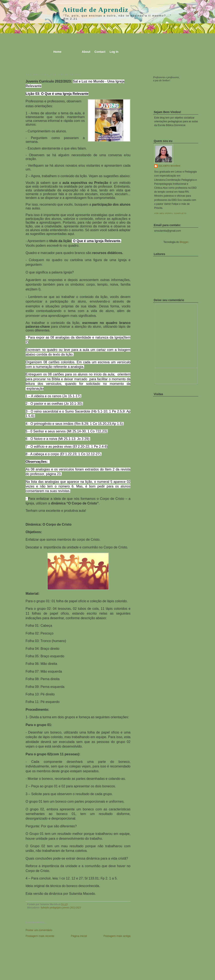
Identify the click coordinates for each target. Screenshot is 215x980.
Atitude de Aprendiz (96, 10)
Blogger (184, 242)
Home (57, 52)
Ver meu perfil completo (170, 213)
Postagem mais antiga (117, 936)
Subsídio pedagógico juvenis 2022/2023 (61, 908)
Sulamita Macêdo (169, 166)
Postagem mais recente (40, 936)
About (86, 52)
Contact (100, 52)
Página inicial (79, 936)
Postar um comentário (39, 930)
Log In (114, 52)
